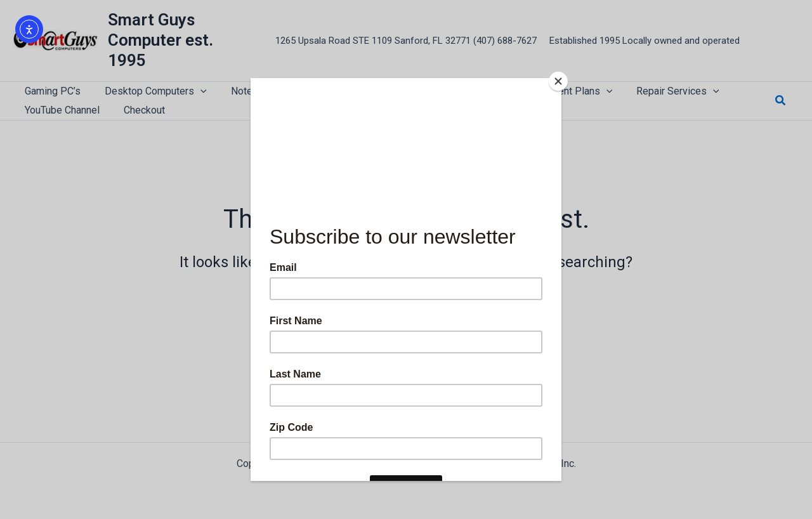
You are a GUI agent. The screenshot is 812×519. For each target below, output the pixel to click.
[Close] (558, 81)
